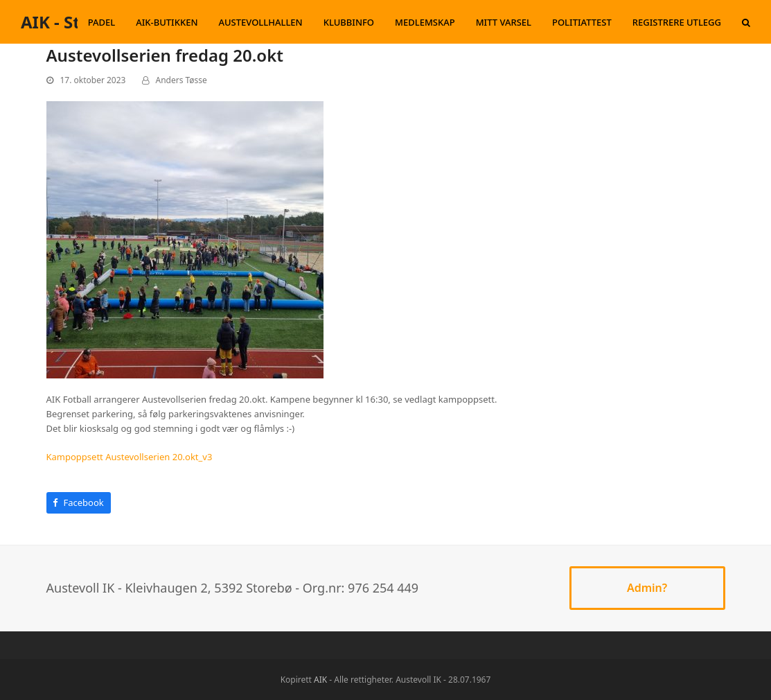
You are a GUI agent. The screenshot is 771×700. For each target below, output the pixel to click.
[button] (746, 22)
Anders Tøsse (181, 80)
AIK (320, 680)
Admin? (647, 588)
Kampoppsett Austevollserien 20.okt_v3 (130, 457)
